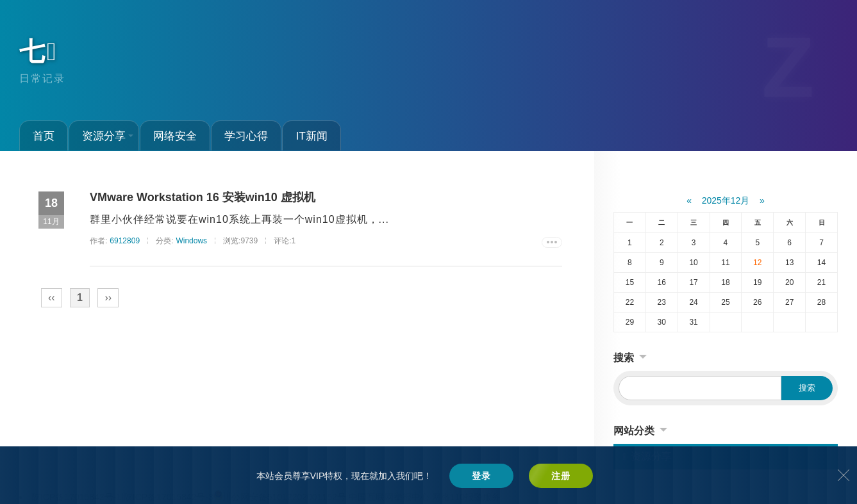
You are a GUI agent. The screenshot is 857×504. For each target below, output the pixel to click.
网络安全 (175, 136)
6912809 (125, 241)
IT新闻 (311, 136)
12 (757, 263)
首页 (44, 136)
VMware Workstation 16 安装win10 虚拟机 (203, 197)
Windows (191, 241)
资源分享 (108, 136)
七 (39, 51)
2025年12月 (726, 200)
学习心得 (246, 136)
